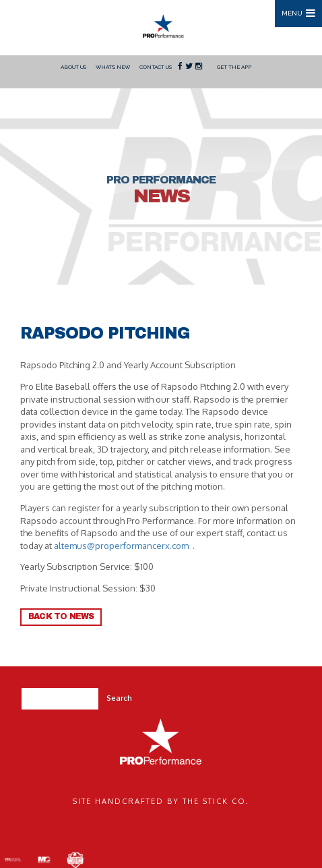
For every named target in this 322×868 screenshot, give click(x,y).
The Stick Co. (216, 801)
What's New (113, 67)
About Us (73, 67)
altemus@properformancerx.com (121, 546)
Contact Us (156, 67)
